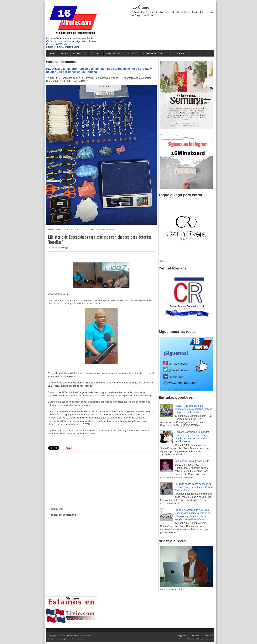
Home (52, 53)
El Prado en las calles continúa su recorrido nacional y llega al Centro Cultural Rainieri (194, 487)
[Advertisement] (75, 476)
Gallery (133, 53)
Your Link (190, 636)
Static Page (180, 53)
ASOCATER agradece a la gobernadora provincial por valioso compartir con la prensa (193, 409)
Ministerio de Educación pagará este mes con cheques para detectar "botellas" (100, 239)
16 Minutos (71, 636)
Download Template (155, 53)
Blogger (191, 639)
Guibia (164, 261)
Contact (78, 53)
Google (201, 639)
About (64, 53)
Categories (113, 53)
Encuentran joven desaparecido (192, 461)
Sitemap (96, 53)
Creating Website (65, 639)
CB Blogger (63, 248)
